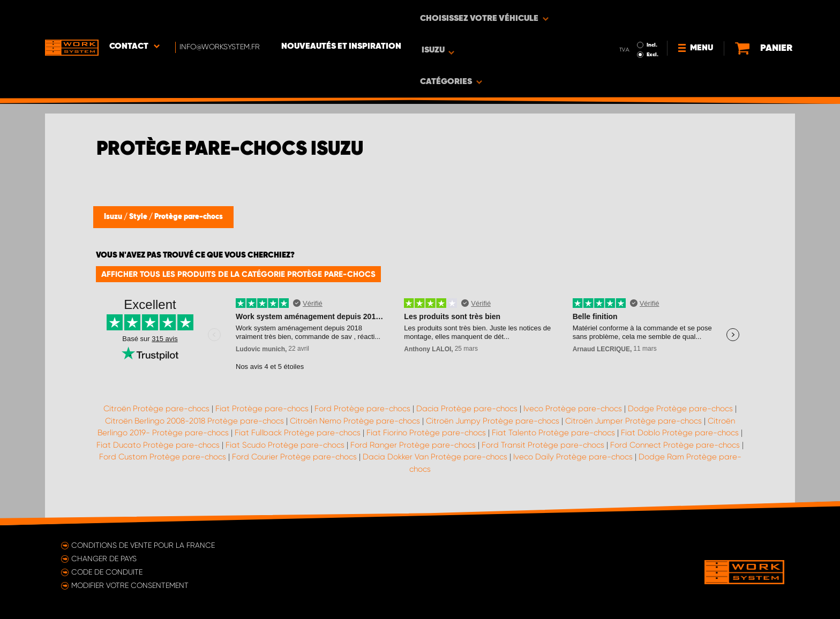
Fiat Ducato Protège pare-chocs (158, 445)
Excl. (628, 25)
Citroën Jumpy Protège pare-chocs (493, 421)
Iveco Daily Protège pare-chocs (573, 457)
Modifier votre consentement (130, 585)
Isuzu (114, 217)
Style (139, 217)
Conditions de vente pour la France (143, 545)
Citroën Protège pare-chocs (156, 409)
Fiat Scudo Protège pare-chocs (285, 445)
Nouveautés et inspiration (341, 17)
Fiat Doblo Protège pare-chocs (680, 433)
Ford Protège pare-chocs (362, 409)
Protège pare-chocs (189, 217)
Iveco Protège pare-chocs (573, 409)
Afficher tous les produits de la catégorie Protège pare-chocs (238, 274)
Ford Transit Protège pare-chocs (543, 445)
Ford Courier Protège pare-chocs (294, 457)
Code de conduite (107, 572)
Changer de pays (104, 558)
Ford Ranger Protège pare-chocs (413, 445)
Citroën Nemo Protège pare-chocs (355, 421)
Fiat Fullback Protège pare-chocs (298, 433)
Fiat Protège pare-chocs (262, 409)
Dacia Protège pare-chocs (467, 409)
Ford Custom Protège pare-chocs (163, 457)
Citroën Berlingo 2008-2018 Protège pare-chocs (194, 421)
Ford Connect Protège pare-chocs (675, 445)
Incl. (628, 15)
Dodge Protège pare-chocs (680, 409)
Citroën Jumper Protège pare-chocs (633, 421)
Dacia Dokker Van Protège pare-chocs (435, 457)
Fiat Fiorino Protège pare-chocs (426, 433)
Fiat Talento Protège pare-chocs (553, 433)
